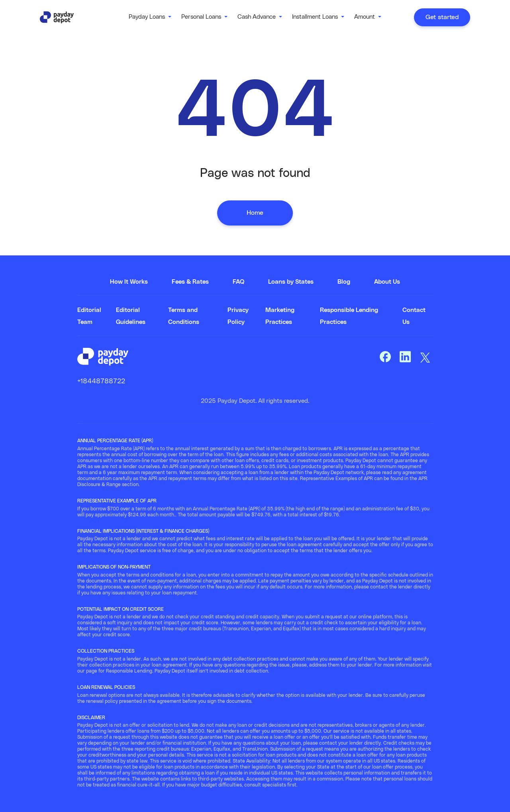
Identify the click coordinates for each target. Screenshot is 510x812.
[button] (150, 17)
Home (255, 213)
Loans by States (291, 282)
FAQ (238, 282)
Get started (442, 17)
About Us (387, 282)
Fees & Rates (190, 282)
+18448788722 (101, 381)
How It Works (129, 282)
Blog (344, 282)
